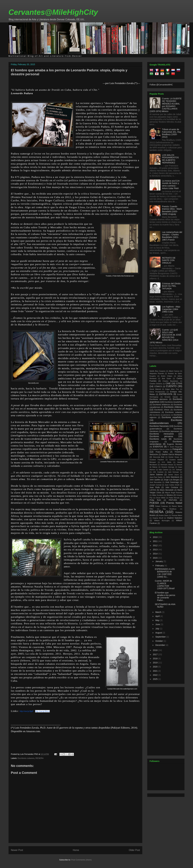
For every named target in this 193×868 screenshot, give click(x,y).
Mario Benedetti (167, 490)
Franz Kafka (162, 452)
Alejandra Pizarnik (157, 373)
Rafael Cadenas (162, 506)
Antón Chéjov (167, 376)
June (158, 624)
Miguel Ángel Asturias (174, 493)
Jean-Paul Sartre (156, 477)
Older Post (134, 850)
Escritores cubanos (26, 758)
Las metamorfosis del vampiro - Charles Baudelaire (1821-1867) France (172, 236)
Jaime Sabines (156, 475)
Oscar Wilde (161, 498)
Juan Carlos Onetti (172, 485)
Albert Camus (174, 371)
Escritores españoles (172, 417)
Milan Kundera (158, 495)
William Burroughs (162, 521)
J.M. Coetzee (158, 472)
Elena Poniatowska (157, 392)
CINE (168, 383)
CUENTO (171, 386)
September (161, 637)
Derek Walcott (155, 389)
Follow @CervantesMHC (161, 85)
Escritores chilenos (173, 407)
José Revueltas (156, 482)
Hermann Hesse (167, 465)
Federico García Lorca (161, 449)
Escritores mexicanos (162, 434)
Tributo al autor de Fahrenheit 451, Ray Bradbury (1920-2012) (172, 133)
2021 (156, 671)
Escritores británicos (161, 405)
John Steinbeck (172, 477)
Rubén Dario (164, 515)
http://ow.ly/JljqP (27, 711)
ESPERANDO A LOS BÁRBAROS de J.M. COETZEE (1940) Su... (165, 573)
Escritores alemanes (159, 399)
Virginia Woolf (158, 518)
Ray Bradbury (170, 509)
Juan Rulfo (155, 487)
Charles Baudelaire (170, 381)
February (160, 566)
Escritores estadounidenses (166, 422)
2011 (156, 541)
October (159, 641)
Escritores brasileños (173, 402)
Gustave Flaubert (157, 460)
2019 (156, 663)
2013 (156, 550)
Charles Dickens (156, 384)
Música (170, 495)
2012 (156, 545)
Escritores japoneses (170, 431)
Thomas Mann (177, 515)
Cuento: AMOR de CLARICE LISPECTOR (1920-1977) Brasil (165, 585)
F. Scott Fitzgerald (175, 447)
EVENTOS (158, 447)
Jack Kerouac (173, 472)
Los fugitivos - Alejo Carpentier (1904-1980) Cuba (171, 309)
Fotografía (177, 449)
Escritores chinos (162, 410)
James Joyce (173, 475)
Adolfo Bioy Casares (157, 371)
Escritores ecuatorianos (161, 415)
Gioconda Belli (159, 457)
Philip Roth (155, 500)
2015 (156, 558)
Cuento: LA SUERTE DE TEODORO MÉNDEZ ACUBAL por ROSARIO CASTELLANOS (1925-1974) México (166, 105)
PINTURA (173, 500)
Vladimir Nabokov (175, 518)
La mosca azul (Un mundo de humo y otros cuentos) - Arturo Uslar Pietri (171, 185)
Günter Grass (174, 457)
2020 (156, 667)
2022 (156, 675)
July (157, 629)
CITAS (179, 383)
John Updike (155, 480)
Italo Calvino (164, 470)
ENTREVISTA (166, 394)
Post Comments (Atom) (81, 860)
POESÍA (154, 503)
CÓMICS (158, 386)
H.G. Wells (167, 462)
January (159, 561)
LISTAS (153, 490)
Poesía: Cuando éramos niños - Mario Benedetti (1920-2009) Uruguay (172, 210)
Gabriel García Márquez (172, 454)
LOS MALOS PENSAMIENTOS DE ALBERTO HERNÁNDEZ (170, 159)
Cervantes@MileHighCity (53, 12)
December (160, 645)
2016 (156, 650)
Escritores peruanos (161, 436)
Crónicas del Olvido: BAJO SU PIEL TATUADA (172, 286)
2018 (156, 659)
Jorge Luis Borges (172, 480)
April (158, 616)
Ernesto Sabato (171, 397)
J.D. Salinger (177, 470)
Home (76, 850)
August (159, 633)
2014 (156, 554)
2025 (156, 679)
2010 (156, 537)
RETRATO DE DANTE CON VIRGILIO (169, 260)
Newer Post (17, 850)
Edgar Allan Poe (172, 389)
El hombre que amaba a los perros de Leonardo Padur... (165, 596)
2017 (156, 654)
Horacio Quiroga (168, 467)
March (159, 612)
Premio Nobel (174, 503)
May (158, 620)
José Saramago (172, 482)
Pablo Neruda (174, 498)
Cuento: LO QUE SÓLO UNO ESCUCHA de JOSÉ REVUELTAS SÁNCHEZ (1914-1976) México (165, 336)
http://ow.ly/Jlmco (42, 711)
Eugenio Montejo (175, 444)
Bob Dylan (166, 378)
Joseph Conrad (155, 485)
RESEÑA (39, 758)
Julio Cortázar (172, 487)
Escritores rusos (158, 439)
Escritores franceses (159, 426)
